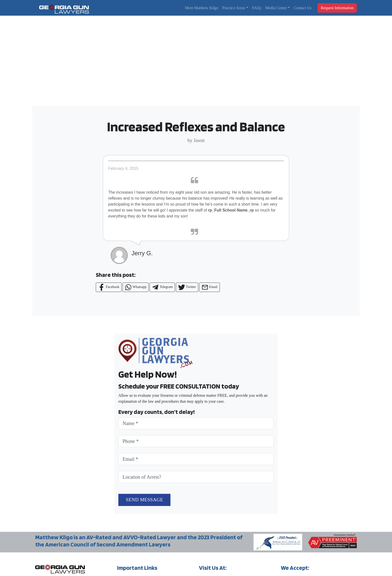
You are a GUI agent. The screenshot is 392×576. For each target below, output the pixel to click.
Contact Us (303, 8)
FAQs (257, 8)
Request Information (337, 8)
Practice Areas (234, 8)
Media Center (276, 8)
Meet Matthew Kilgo (202, 8)
